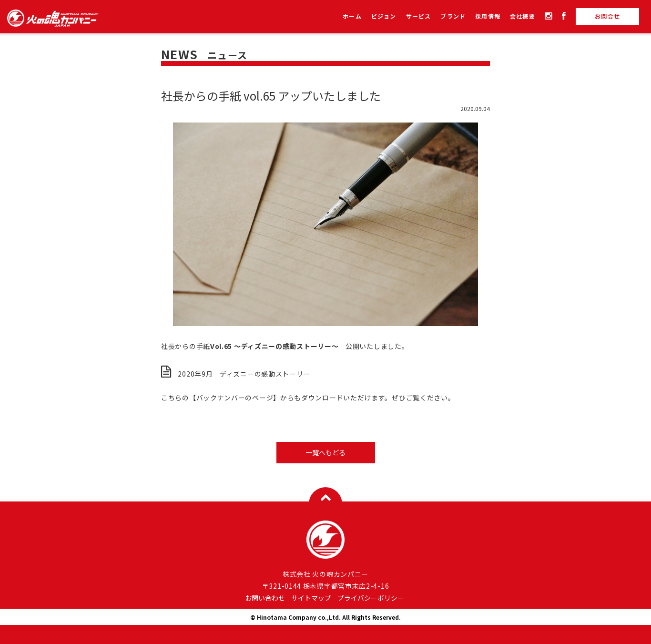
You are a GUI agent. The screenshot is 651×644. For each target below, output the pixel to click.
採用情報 (488, 17)
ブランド (453, 17)
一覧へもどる (325, 452)
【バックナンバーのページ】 (235, 398)
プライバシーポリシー (371, 598)
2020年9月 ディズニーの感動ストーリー (244, 374)
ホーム (352, 17)
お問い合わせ (265, 598)
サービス (419, 17)
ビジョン (384, 17)
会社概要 (523, 17)
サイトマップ (311, 598)
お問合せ (607, 16)
